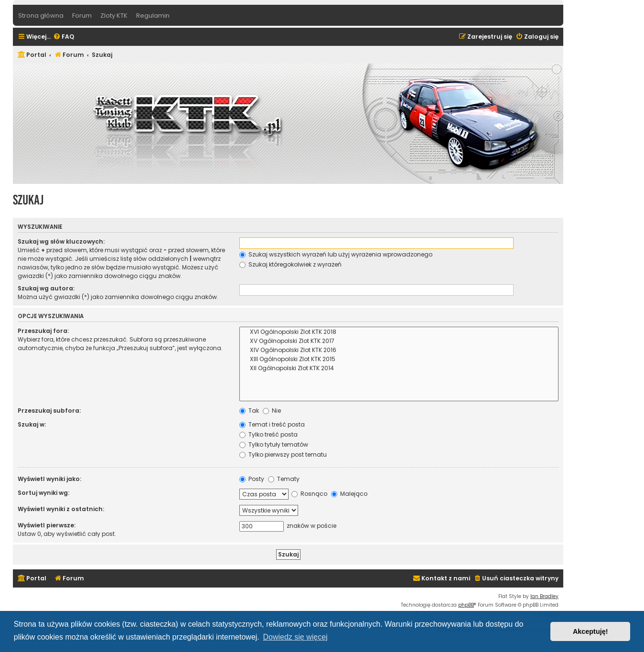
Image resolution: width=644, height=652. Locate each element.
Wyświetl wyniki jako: (49, 479)
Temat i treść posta (272, 424)
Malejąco (349, 494)
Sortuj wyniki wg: (43, 493)
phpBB (466, 605)
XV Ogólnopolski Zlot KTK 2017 (399, 341)
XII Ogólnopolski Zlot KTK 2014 (399, 369)
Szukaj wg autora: (46, 288)
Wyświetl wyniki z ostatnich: (61, 509)
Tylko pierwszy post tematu (283, 454)
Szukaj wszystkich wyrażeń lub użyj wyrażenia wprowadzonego (336, 254)
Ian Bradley (544, 596)
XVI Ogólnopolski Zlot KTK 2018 (399, 332)
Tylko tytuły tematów (274, 444)
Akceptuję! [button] (590, 631)
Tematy (284, 479)
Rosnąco (309, 494)
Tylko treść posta (268, 434)
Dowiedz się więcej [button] (295, 637)
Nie (272, 411)
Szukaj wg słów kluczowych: (61, 241)
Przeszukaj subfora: (49, 411)
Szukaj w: (32, 424)
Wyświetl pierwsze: (47, 525)
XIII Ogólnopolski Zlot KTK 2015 (399, 359)
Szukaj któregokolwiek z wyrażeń (290, 264)
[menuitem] (64, 37)
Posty (252, 479)
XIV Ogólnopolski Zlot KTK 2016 (399, 350)
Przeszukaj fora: (43, 331)
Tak (249, 411)
